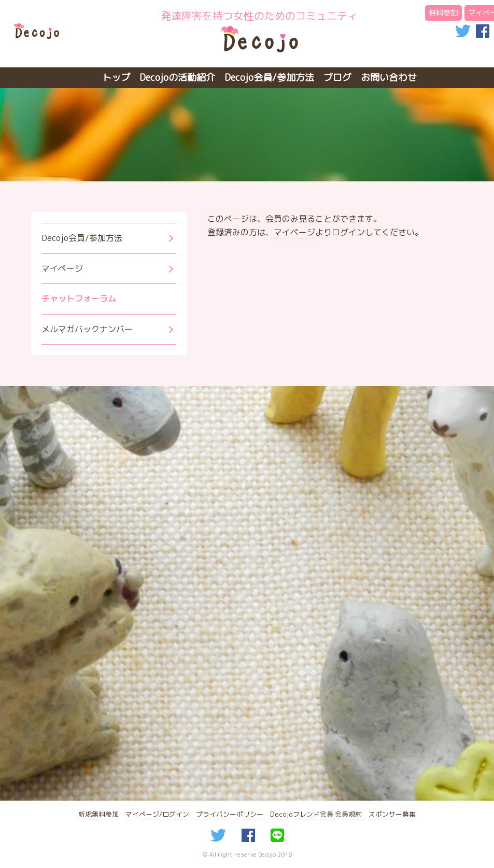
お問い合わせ (389, 77)
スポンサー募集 (392, 814)
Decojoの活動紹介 (177, 77)
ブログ (337, 77)
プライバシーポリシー (230, 814)
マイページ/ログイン (157, 814)
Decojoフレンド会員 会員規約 (316, 814)
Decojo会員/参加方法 (269, 77)
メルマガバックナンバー (87, 329)
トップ (116, 77)
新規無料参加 (98, 814)
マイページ (294, 232)
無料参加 (443, 13)
